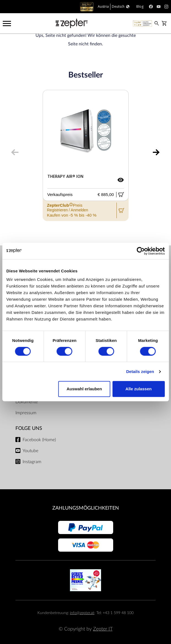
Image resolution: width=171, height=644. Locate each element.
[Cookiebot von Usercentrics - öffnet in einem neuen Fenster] (141, 251)
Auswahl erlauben (84, 389)
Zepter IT (103, 629)
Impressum (26, 413)
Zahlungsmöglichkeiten (86, 508)
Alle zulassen (139, 389)
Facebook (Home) (39, 440)
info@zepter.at (82, 613)
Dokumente (27, 402)
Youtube (30, 451)
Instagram (32, 462)
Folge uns (29, 428)
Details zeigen (140, 371)
